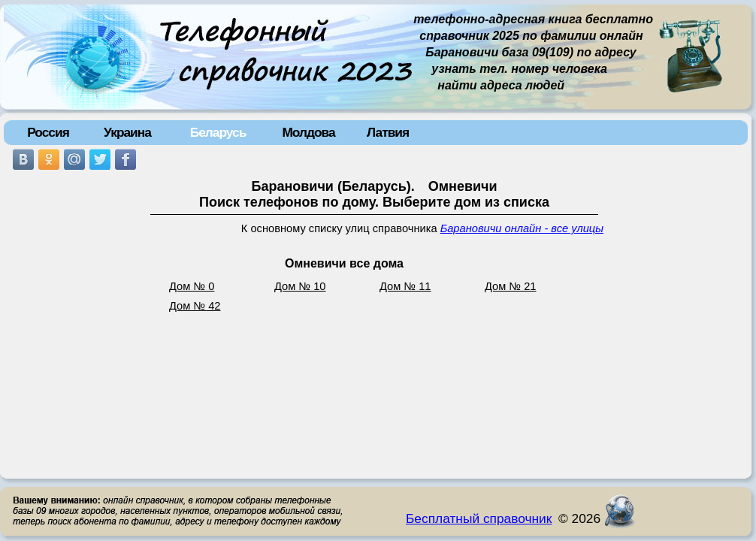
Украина (127, 132)
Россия (48, 132)
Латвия (388, 132)
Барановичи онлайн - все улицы (522, 228)
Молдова (308, 132)
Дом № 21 (511, 286)
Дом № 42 (195, 306)
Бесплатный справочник (479, 518)
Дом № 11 (405, 286)
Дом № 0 (192, 286)
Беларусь (218, 132)
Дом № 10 (300, 286)
